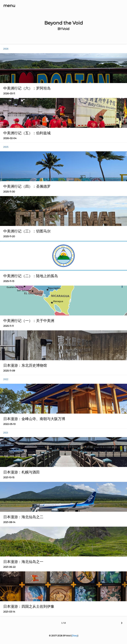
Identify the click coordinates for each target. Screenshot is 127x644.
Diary (75, 636)
